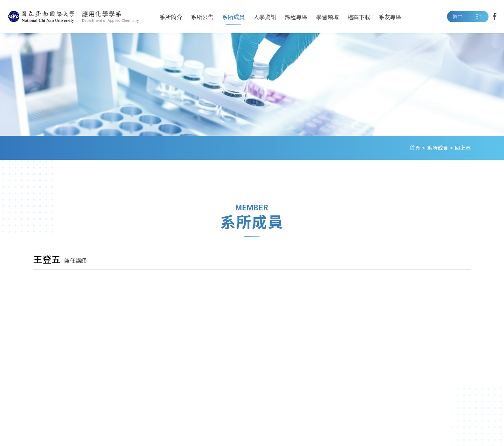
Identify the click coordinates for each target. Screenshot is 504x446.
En (478, 17)
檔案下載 (359, 17)
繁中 (458, 17)
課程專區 (296, 17)
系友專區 (390, 17)
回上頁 (463, 148)
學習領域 (327, 17)
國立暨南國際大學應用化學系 (74, 17)
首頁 (415, 148)
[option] (252, 85)
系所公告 (202, 17)
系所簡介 (171, 17)
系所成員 (234, 17)
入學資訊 (265, 17)
